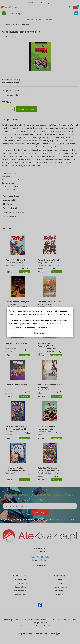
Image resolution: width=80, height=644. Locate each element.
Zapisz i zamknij (40, 333)
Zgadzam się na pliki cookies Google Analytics (30, 328)
